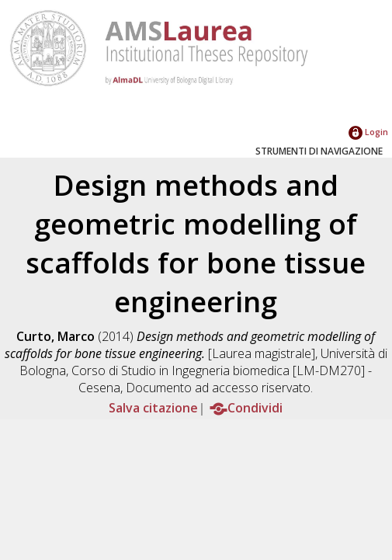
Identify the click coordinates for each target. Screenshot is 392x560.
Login (368, 132)
